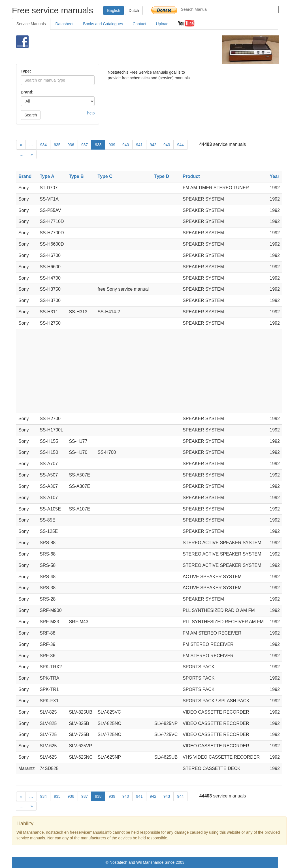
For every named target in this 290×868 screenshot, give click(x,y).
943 (167, 145)
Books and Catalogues (103, 24)
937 (85, 145)
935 (57, 145)
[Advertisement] (138, 50)
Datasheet (65, 24)
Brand (25, 176)
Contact (139, 24)
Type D (162, 176)
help (91, 113)
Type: (26, 71)
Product (191, 176)
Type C (105, 176)
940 (126, 145)
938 (98, 145)
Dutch (134, 10)
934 (43, 145)
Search (31, 115)
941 (139, 145)
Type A (47, 176)
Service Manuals (31, 24)
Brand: (27, 92)
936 (71, 145)
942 (153, 145)
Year (274, 176)
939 (112, 145)
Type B (76, 176)
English (114, 10)
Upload (162, 24)
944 (180, 145)
